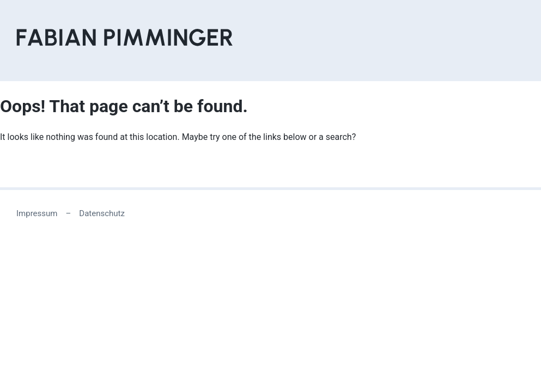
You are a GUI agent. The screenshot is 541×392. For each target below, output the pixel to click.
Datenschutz (102, 213)
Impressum (37, 213)
